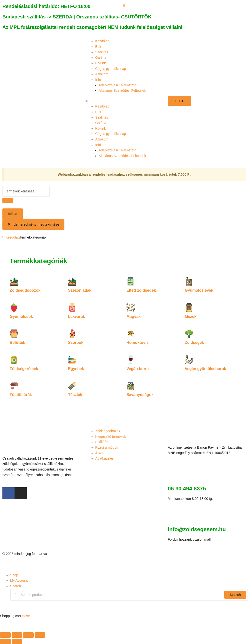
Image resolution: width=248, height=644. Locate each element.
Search (235, 595)
